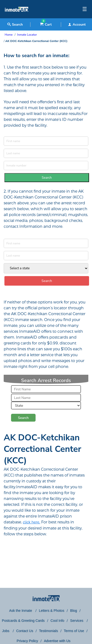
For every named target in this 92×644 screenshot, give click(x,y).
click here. (32, 522)
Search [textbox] (15, 25)
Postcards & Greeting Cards (23, 621)
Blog (74, 611)
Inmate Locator (27, 35)
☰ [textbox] (85, 9)
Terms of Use (74, 631)
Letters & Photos (52, 611)
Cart (46, 25)
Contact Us (25, 631)
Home (9, 35)
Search (47, 178)
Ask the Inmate (21, 611)
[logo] (17, 17)
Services (77, 621)
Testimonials (48, 631)
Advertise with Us (57, 641)
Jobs (6, 631)
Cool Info (57, 621)
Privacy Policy (27, 641)
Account (77, 25)
